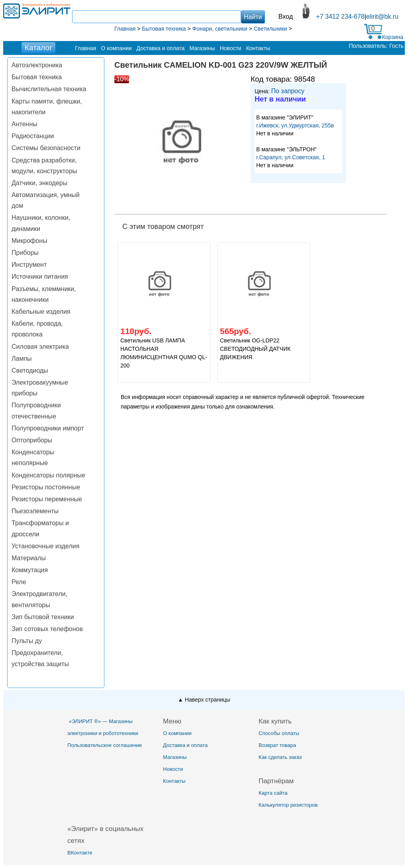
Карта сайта (273, 793)
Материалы (29, 558)
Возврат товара (277, 745)
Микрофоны (29, 241)
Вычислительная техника (49, 89)
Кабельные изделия (41, 312)
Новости (230, 48)
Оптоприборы (32, 440)
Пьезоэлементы (35, 511)
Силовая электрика (40, 347)
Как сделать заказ (280, 757)
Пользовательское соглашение (105, 745)
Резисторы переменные (47, 499)
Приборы (25, 253)
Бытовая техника (37, 77)
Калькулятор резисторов (288, 805)
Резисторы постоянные (46, 487)
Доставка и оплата (161, 48)
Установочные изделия (45, 546)
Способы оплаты (279, 733)
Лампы (22, 359)
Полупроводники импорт (48, 428)
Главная (85, 48)
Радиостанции (33, 136)
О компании (116, 48)
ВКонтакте (80, 853)
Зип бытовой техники (43, 617)
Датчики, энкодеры (39, 183)
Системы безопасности (46, 148)
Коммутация (30, 570)
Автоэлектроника (37, 65)
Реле (19, 582)
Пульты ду (27, 641)
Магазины (202, 48)
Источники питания (40, 277)
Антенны (25, 124)
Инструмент (29, 265)
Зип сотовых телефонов (47, 629)
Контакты (258, 48)
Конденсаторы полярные (48, 475)
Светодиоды (30, 370)
